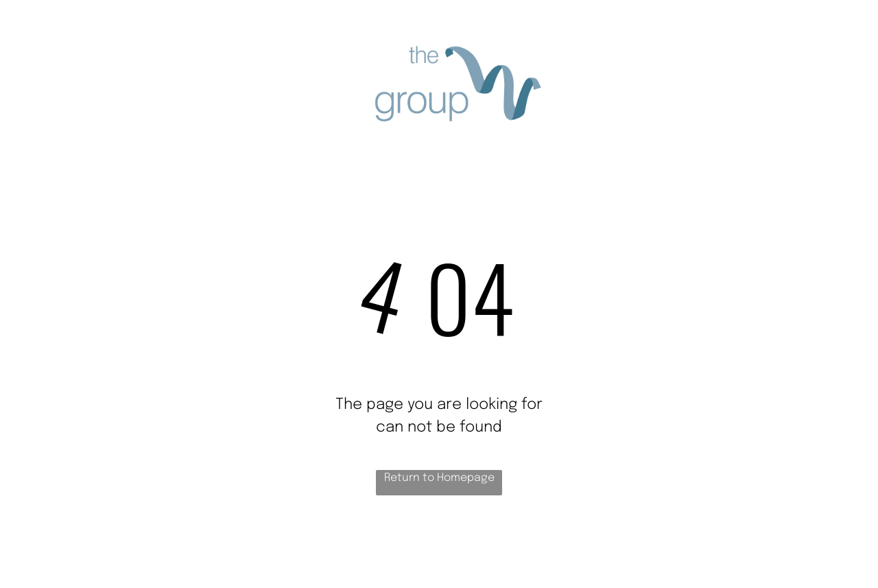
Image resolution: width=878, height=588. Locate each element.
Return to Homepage (439, 478)
